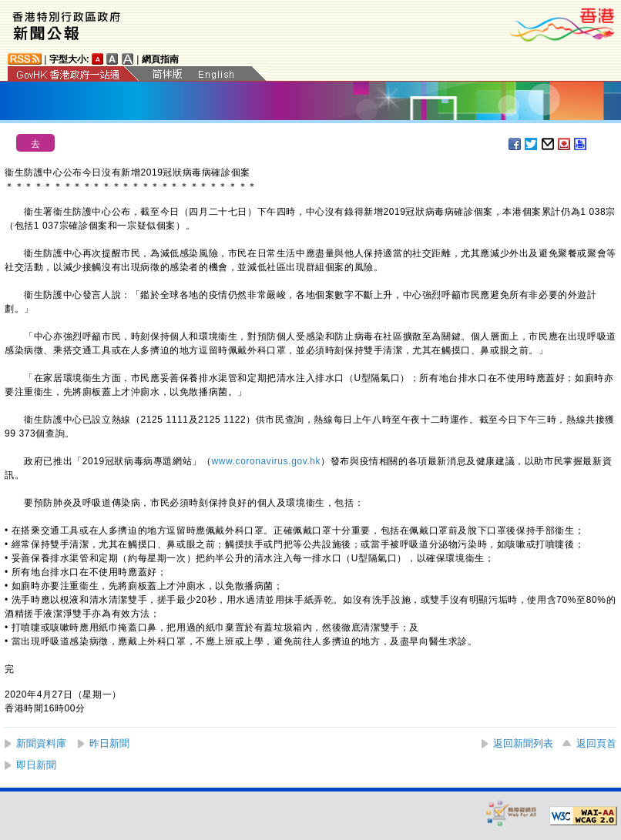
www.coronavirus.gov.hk (267, 461)
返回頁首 (596, 743)
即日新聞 (36, 765)
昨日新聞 (109, 743)
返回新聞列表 (523, 743)
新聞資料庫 (41, 743)
